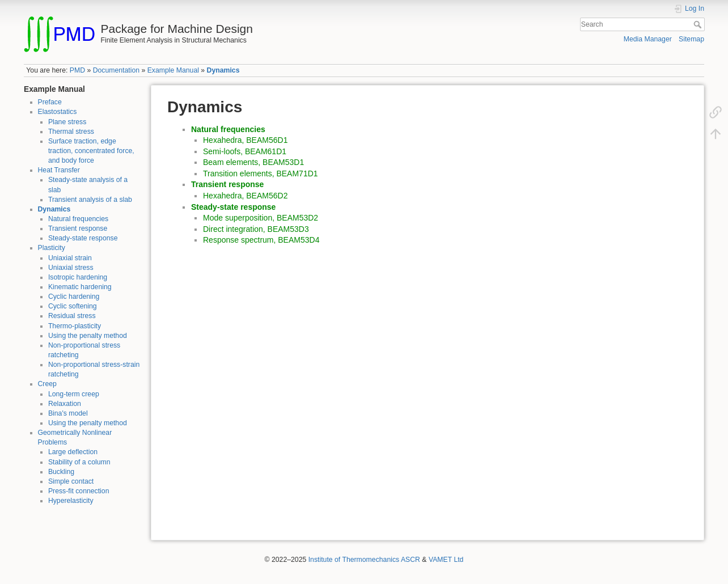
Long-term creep (74, 394)
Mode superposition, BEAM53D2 (261, 218)
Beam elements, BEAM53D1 (253, 162)
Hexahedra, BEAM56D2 (245, 196)
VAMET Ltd (446, 560)
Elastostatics (58, 112)
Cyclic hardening (74, 297)
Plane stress (67, 122)
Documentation (116, 70)
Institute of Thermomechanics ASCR (364, 560)
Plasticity (52, 248)
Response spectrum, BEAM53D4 (261, 240)
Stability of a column (79, 462)
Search (699, 24)
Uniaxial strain (70, 258)
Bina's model (68, 413)
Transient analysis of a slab (90, 200)
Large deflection (73, 452)
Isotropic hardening (78, 277)
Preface (50, 102)
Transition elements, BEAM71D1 (261, 173)
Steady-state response (83, 238)
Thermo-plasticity (75, 326)
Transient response (78, 228)
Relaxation (65, 404)
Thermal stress (71, 132)
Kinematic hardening (80, 287)
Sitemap (691, 39)
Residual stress (72, 316)
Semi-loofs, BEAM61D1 (245, 151)
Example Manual (173, 70)
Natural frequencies (78, 219)
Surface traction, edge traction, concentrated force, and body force (91, 151)
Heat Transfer (59, 170)
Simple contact (71, 481)
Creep (47, 384)
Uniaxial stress (71, 268)
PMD (77, 70)
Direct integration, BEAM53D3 (256, 229)
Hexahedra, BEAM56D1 (245, 140)
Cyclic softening (73, 306)
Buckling (61, 472)
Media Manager (648, 39)
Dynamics (223, 70)
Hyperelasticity (71, 501)
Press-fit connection (79, 491)
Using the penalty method (88, 336)
